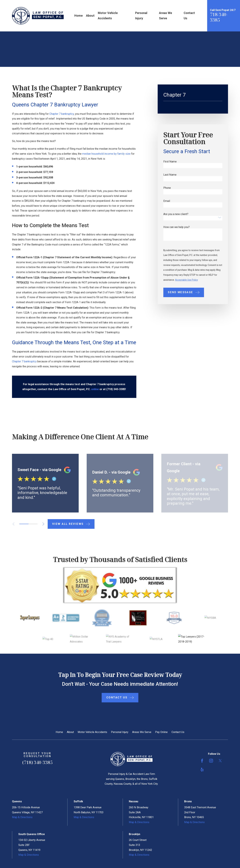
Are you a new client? (176, 214)
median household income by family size (106, 154)
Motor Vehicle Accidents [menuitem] (108, 16)
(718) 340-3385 (37, 762)
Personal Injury (120, 732)
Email (167, 201)
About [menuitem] (90, 16)
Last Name (170, 175)
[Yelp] (202, 770)
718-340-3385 (219, 17)
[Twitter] (220, 761)
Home (59, 732)
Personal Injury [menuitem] (141, 16)
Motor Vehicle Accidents (92, 732)
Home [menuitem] (78, 16)
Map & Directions (22, 817)
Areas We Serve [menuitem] (165, 16)
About (70, 732)
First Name (170, 162)
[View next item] (43, 524)
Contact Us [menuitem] (189, 16)
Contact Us (178, 732)
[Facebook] (202, 761)
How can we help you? (176, 227)
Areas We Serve (142, 732)
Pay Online (161, 732)
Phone (167, 188)
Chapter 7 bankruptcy (62, 114)
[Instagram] (211, 761)
